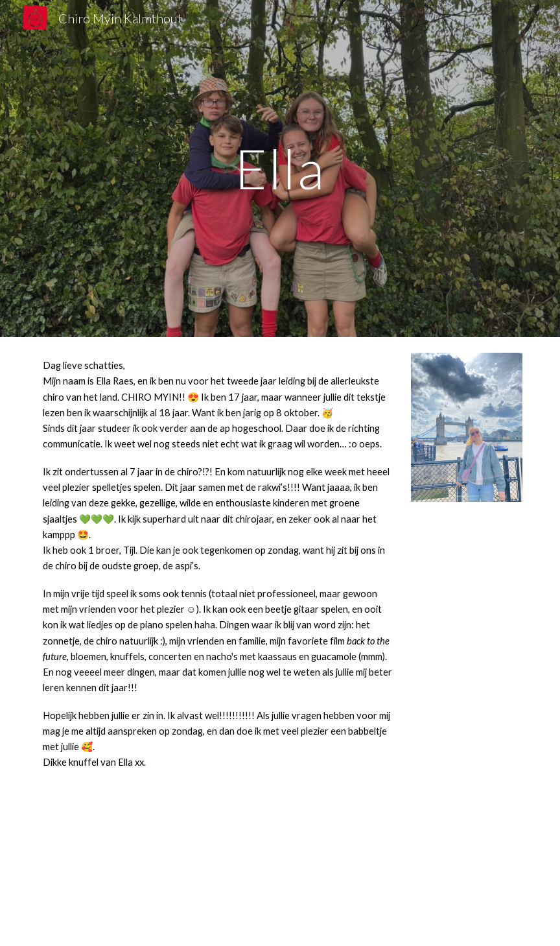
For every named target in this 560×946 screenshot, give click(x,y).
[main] (280, 168)
